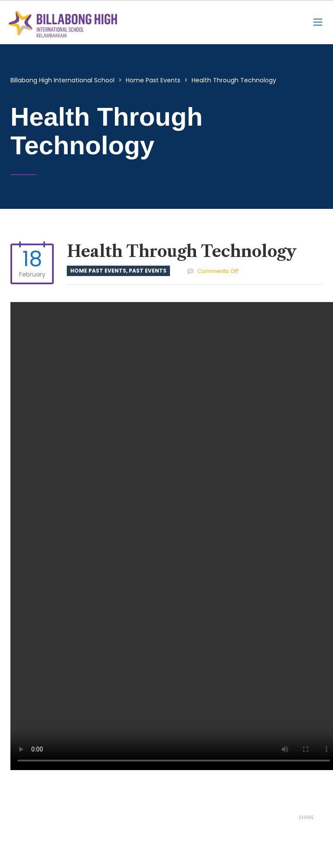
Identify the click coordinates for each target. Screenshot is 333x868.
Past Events (148, 271)
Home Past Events (98, 271)
